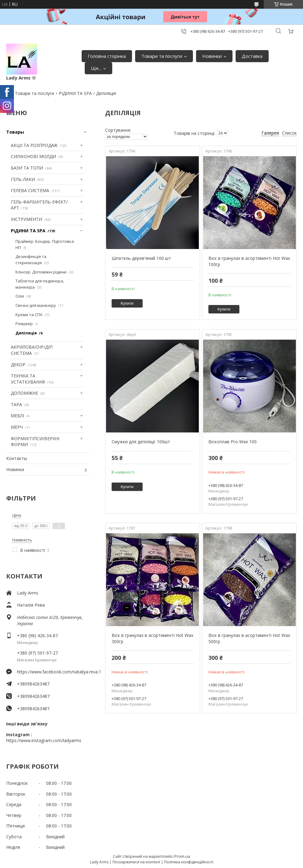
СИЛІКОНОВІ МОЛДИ (33, 156)
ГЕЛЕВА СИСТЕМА (30, 190)
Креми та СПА (29, 315)
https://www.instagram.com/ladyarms (44, 740)
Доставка (252, 56)
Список (289, 133)
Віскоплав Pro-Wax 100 (233, 442)
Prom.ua (182, 856)
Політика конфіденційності (189, 862)
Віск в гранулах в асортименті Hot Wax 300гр (152, 638)
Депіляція (26, 333)
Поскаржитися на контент (136, 862)
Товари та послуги (162, 56)
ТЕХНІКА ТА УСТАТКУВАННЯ (28, 379)
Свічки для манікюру (36, 305)
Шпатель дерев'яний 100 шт (141, 258)
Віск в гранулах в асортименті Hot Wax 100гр (249, 261)
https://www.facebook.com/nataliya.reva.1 (53, 672)
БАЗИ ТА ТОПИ (27, 168)
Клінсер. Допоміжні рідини (41, 272)
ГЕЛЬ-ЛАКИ (23, 179)
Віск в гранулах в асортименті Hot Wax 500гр (249, 638)
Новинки (212, 56)
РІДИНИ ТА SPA (75, 93)
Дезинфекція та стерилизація (31, 260)
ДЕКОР (18, 365)
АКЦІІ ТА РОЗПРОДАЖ (34, 145)
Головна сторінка (107, 56)
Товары (15, 132)
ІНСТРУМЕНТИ (26, 219)
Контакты (17, 458)
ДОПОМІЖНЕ (24, 393)
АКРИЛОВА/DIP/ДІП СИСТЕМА (32, 350)
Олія (20, 296)
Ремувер (24, 324)
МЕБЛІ (17, 416)
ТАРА (16, 404)
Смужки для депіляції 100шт (141, 442)
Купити (127, 303)
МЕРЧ (17, 427)
